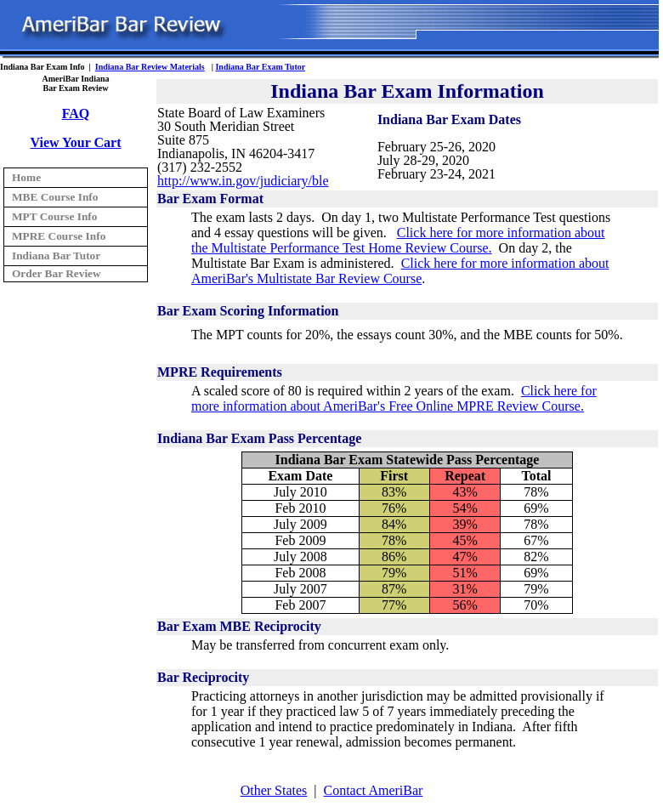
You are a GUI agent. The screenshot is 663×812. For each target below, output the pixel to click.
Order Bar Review (57, 273)
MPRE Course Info (59, 236)
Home (26, 177)
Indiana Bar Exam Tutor (260, 67)
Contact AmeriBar (374, 790)
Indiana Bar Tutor (56, 256)
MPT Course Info (54, 216)
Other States (274, 790)
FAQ (76, 114)
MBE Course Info (55, 197)
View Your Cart (76, 142)
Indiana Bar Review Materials (150, 67)
